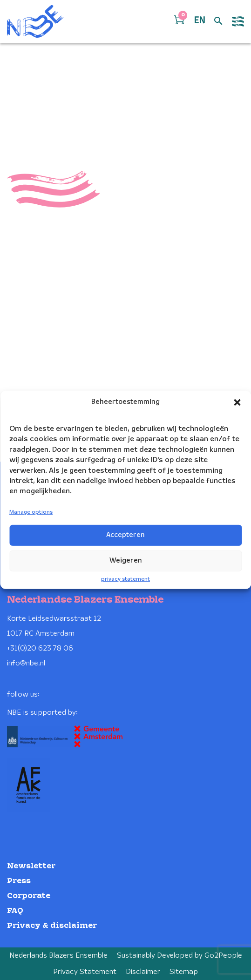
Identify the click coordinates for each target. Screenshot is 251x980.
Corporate (29, 896)
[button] (237, 403)
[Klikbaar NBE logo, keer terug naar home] (35, 21)
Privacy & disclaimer (52, 926)
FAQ (15, 911)
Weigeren (126, 561)
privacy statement (125, 579)
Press (19, 881)
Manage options (31, 512)
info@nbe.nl (26, 663)
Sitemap (184, 972)
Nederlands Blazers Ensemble (58, 956)
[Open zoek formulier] (218, 21)
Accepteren (125, 535)
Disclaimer (143, 972)
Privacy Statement (85, 972)
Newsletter (31, 866)
